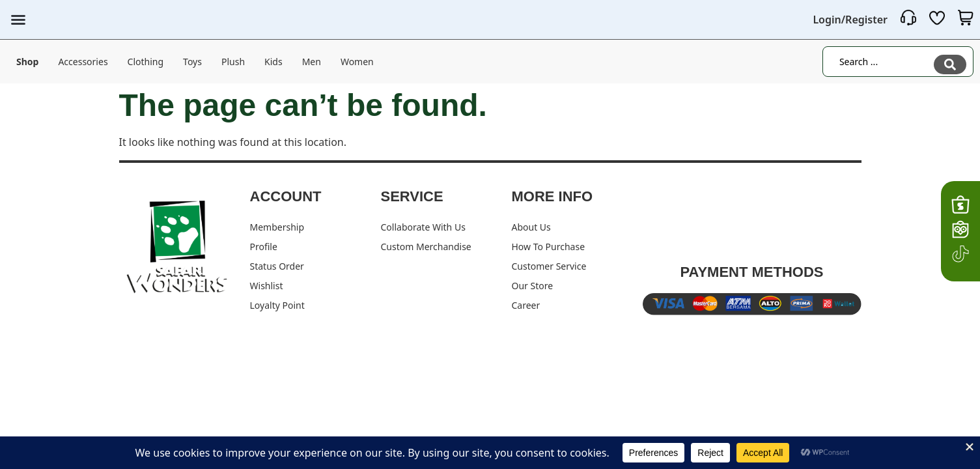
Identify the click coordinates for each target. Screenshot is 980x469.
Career (526, 305)
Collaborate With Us (423, 227)
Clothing (146, 61)
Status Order (277, 266)
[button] (18, 20)
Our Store (533, 286)
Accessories (83, 61)
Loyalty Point (277, 305)
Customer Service (549, 266)
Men (312, 61)
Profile (264, 247)
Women (357, 61)
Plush (233, 61)
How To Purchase (549, 247)
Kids (273, 61)
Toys (192, 61)
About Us (531, 227)
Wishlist (267, 286)
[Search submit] (950, 61)
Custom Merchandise (426, 247)
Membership (277, 227)
